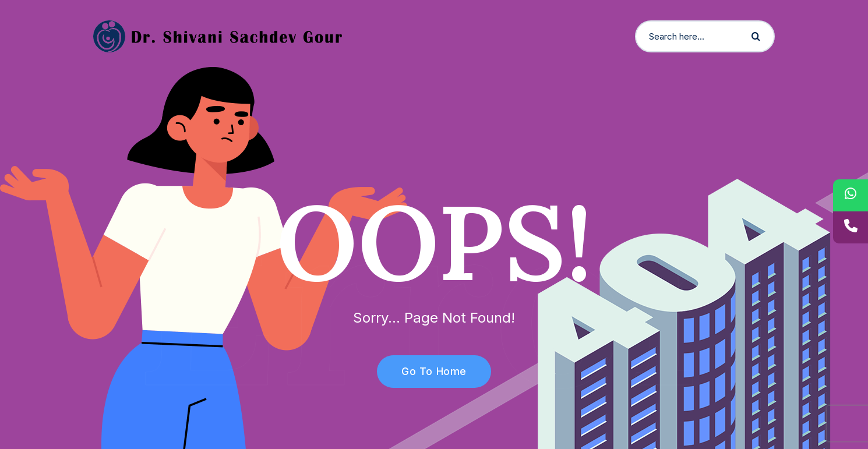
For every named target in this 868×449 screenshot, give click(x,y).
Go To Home (427, 371)
